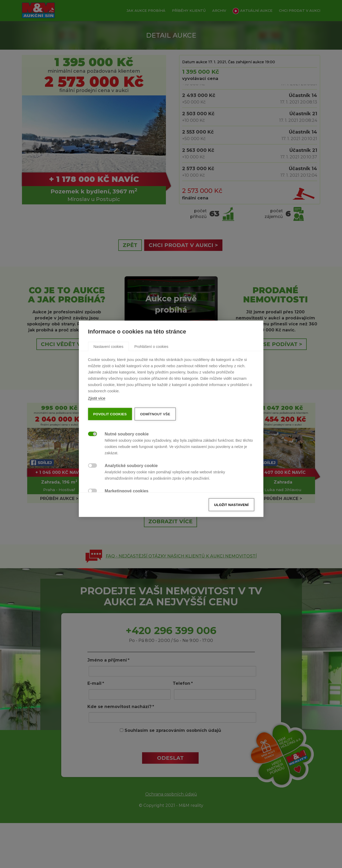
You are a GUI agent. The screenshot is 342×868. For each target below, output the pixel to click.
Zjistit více (97, 413)
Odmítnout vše (155, 429)
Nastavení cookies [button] (108, 362)
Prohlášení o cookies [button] (151, 362)
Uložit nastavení (231, 520)
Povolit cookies (110, 429)
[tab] (108, 361)
